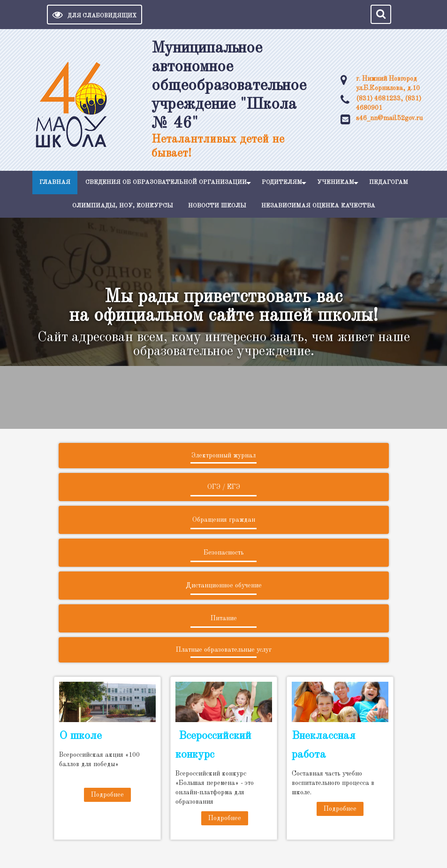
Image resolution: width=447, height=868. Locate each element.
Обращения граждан (224, 520)
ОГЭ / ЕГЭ (224, 487)
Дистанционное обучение (224, 586)
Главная (55, 182)
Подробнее (107, 795)
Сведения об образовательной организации (166, 182)
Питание (224, 618)
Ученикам (336, 182)
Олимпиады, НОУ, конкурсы (123, 206)
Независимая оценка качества (318, 206)
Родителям (282, 182)
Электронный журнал (223, 456)
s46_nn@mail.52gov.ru (389, 118)
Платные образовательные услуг (224, 650)
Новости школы (217, 206)
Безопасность (224, 553)
